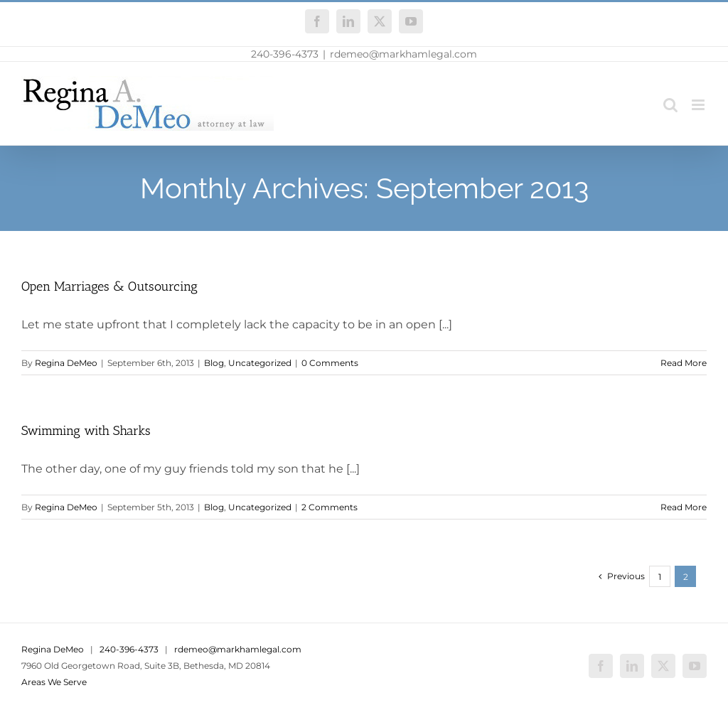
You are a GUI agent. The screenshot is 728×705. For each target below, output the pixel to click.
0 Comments (330, 363)
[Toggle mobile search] (670, 105)
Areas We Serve (54, 682)
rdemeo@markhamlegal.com (403, 54)
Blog (214, 363)
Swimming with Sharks (86, 431)
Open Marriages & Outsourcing (109, 286)
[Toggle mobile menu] (699, 105)
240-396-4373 (285, 54)
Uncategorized (260, 363)
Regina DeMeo (66, 363)
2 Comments (330, 507)
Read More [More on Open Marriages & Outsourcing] (684, 363)
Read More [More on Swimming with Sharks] (684, 507)
